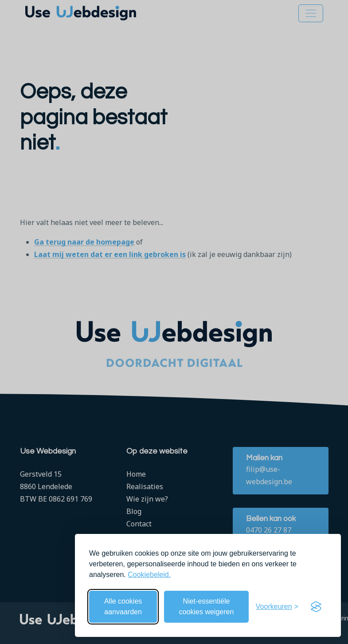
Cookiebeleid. (149, 575)
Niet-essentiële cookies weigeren (207, 606)
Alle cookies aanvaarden (123, 606)
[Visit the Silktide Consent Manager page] (316, 607)
